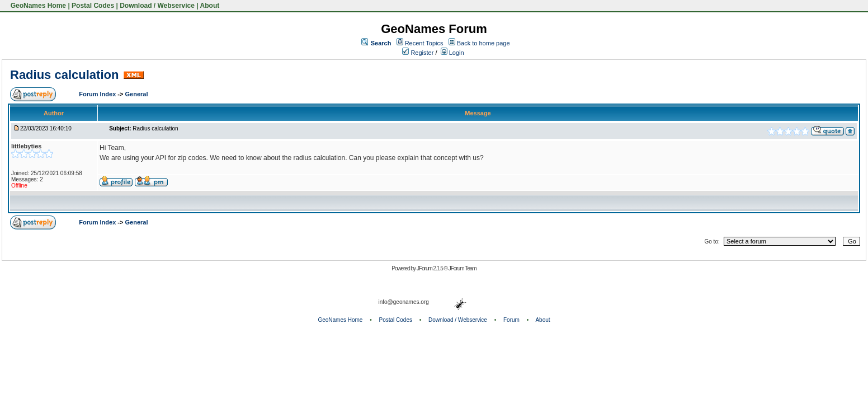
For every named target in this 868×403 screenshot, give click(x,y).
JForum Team (463, 268)
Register (418, 53)
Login (452, 53)
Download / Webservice (157, 6)
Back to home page (483, 43)
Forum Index (98, 94)
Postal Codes (93, 6)
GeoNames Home (37, 6)
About (210, 6)
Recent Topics (424, 43)
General (136, 94)
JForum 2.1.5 (430, 268)
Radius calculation (64, 75)
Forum (511, 320)
